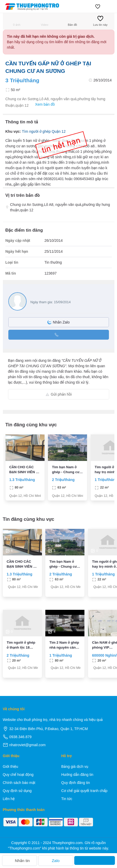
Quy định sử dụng (17, 791)
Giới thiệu (11, 766)
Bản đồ (72, 21)
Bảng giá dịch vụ (75, 766)
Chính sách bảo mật (19, 783)
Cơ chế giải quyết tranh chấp (84, 791)
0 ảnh (17, 21)
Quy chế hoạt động (18, 775)
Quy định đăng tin (76, 783)
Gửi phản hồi (58, 394)
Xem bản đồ (42, 104)
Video (45, 21)
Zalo (56, 861)
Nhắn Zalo (58, 322)
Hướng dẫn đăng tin (77, 775)
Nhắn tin (20, 861)
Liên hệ (9, 799)
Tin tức (67, 799)
